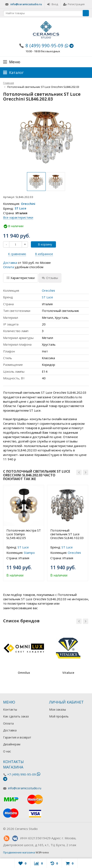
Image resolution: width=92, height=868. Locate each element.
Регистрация (74, 4)
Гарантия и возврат (17, 737)
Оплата (8, 267)
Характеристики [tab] (21, 278)
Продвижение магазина (19, 852)
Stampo (29, 553)
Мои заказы (57, 709)
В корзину (43, 244)
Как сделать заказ (16, 716)
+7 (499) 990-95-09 (22, 774)
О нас (7, 751)
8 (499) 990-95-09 (44, 45)
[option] (36, 182)
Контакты (10, 709)
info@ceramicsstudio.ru (26, 4)
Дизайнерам (12, 744)
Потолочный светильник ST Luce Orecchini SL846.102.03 (67, 534)
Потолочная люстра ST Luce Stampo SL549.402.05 (24, 534)
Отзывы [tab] (50, 278)
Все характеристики (18, 217)
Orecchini (28, 204)
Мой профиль (59, 716)
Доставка (10, 263)
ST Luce (21, 208)
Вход (53, 4)
